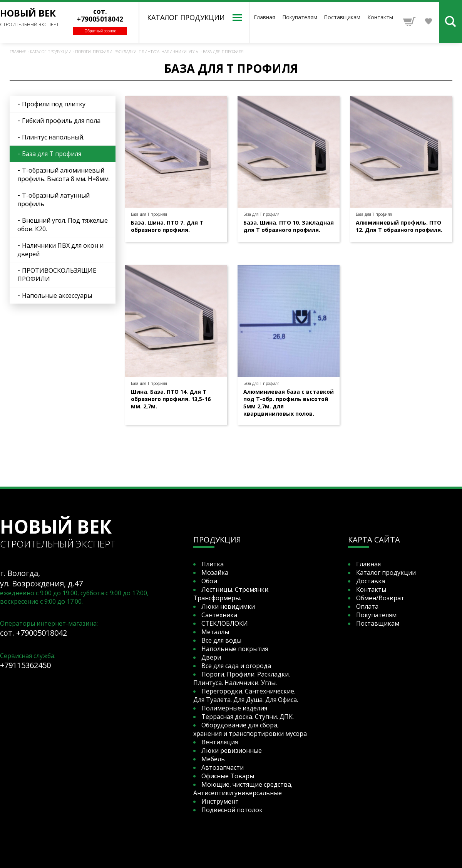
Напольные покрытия (235, 649)
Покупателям (300, 17)
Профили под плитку (54, 104)
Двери (211, 657)
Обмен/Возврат (380, 598)
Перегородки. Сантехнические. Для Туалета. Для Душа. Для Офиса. (246, 695)
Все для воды (221, 640)
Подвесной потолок (232, 810)
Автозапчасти (223, 767)
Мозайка (215, 573)
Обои (209, 581)
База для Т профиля (223, 52)
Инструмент (220, 801)
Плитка (213, 564)
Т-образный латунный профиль (54, 200)
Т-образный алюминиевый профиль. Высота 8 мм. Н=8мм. (64, 175)
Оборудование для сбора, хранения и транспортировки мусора (250, 729)
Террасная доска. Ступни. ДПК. (248, 717)
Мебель (213, 759)
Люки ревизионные (232, 750)
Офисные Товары (228, 776)
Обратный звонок (100, 31)
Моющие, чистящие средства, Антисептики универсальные (243, 789)
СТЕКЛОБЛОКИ (225, 623)
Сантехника (219, 615)
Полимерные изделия (234, 708)
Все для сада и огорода (236, 666)
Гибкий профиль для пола (61, 121)
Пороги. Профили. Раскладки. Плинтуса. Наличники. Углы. (137, 52)
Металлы (215, 632)
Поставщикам (342, 17)
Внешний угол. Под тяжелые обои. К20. (63, 225)
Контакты (380, 17)
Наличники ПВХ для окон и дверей (60, 250)
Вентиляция (220, 742)
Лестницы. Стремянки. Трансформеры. (231, 594)
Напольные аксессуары (57, 295)
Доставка (371, 581)
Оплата (367, 606)
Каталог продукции (51, 52)
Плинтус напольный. (53, 137)
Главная (264, 17)
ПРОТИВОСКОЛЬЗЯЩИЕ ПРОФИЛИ (57, 275)
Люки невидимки (228, 606)
